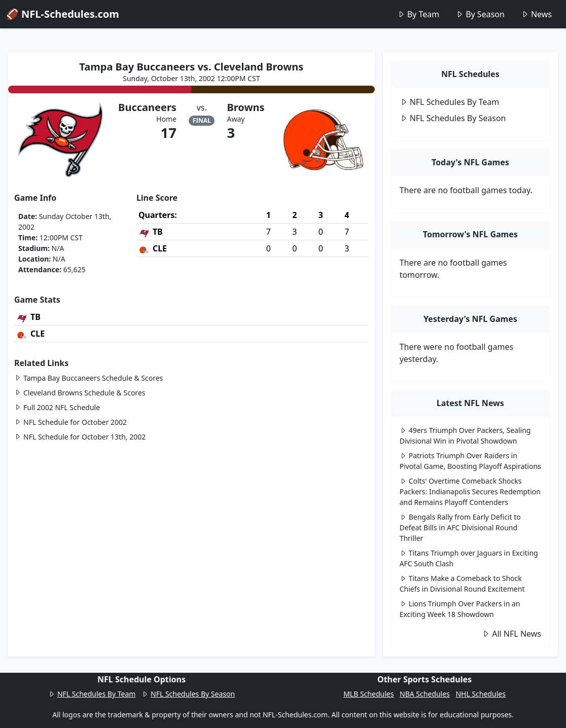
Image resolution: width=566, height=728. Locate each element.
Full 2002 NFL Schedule (57, 407)
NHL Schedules (480, 694)
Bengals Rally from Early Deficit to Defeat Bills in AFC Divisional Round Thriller (460, 527)
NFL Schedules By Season (453, 118)
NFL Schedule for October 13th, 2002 (80, 437)
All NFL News (511, 634)
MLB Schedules (368, 694)
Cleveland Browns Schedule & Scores (80, 393)
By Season (480, 14)
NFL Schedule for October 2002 (70, 422)
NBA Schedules (425, 694)
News (536, 14)
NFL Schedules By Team (450, 102)
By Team (418, 14)
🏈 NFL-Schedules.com (63, 14)
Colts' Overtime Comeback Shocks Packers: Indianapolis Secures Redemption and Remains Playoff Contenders (470, 492)
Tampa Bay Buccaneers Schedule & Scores (89, 378)
